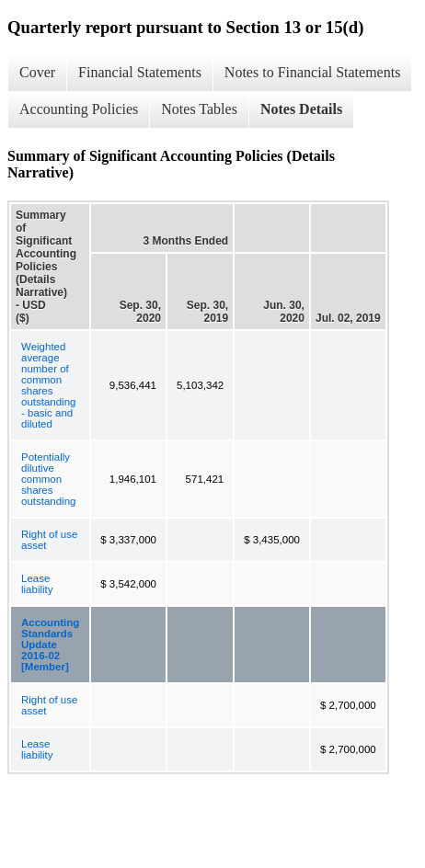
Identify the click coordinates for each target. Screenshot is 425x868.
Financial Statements (140, 72)
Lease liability (37, 584)
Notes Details (301, 109)
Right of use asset (49, 540)
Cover (37, 72)
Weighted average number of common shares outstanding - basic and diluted (48, 385)
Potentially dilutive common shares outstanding (48, 479)
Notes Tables (199, 109)
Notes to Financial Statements (313, 72)
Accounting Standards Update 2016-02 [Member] (50, 645)
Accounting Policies (79, 109)
